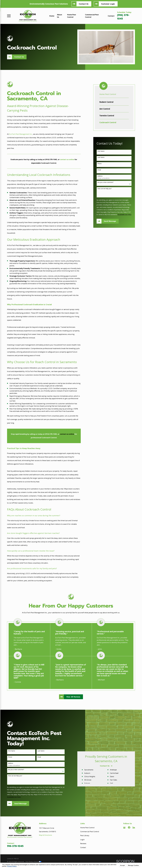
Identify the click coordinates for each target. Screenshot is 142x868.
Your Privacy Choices (33, 862)
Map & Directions (45, 835)
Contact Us (84, 4)
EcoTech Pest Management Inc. (21, 134)
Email (99, 170)
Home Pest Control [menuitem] (72, 16)
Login (82, 840)
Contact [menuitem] (111, 16)
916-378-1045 (15, 846)
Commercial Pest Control (90, 832)
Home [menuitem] (52, 16)
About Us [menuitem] (60, 16)
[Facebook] (129, 827)
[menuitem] (114, 102)
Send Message (110, 221)
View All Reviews (73, 697)
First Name (101, 151)
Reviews (83, 843)
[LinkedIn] (134, 827)
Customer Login (108, 4)
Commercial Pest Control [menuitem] (92, 16)
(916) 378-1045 (123, 17)
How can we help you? (104, 189)
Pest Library (85, 835)
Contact (83, 847)
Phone (100, 164)
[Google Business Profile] (124, 827)
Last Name (101, 157)
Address (100, 176)
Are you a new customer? (105, 182)
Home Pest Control (87, 828)
